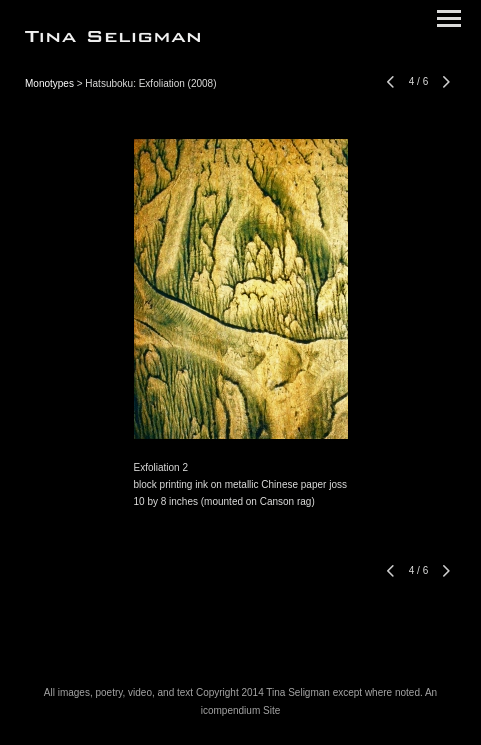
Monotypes (49, 83)
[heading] (112, 38)
